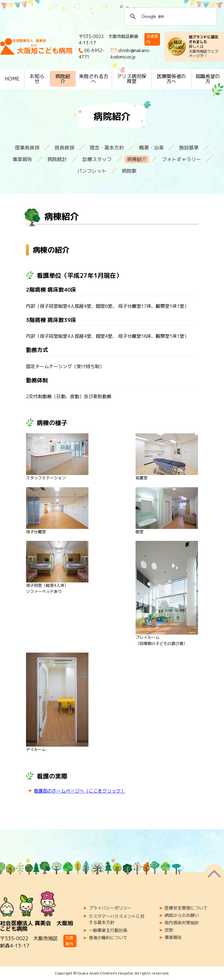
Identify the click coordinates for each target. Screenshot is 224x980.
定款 (169, 930)
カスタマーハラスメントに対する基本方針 (117, 919)
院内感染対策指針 (182, 923)
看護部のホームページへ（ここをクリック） (80, 791)
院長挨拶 (65, 148)
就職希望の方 (208, 79)
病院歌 (129, 171)
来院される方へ (94, 79)
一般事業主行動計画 (108, 930)
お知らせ (37, 79)
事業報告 (22, 159)
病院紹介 (63, 79)
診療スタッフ (97, 159)
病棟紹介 (137, 159)
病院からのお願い (182, 915)
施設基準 (189, 148)
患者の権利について (108, 938)
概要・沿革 (151, 148)
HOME (12, 79)
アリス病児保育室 (132, 79)
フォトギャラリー (181, 159)
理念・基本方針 (107, 148)
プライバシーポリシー (110, 908)
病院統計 (57, 159)
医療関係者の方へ (171, 79)
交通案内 (152, 39)
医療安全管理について (186, 908)
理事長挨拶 (27, 148)
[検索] (170, 17)
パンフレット (92, 171)
